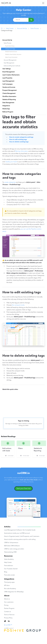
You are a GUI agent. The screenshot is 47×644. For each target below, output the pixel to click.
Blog (6, 572)
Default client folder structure (13, 54)
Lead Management (8, 81)
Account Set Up (22, 29)
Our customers (9, 602)
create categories (10, 182)
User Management (9, 63)
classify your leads (11, 162)
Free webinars (9, 566)
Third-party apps (9, 582)
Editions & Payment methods (12, 66)
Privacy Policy (8, 618)
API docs (7, 586)
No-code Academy (10, 589)
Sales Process (35, 29)
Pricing (6, 605)
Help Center (24, 10)
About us (7, 599)
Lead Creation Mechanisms (11, 75)
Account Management (10, 60)
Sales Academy (9, 559)
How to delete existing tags (19, 142)
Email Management (8, 72)
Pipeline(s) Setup (10, 46)
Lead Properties (7, 78)
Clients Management (9, 93)
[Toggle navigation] (43, 3)
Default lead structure (11, 52)
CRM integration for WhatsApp (14, 592)
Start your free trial (23, 489)
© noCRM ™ (8, 625)
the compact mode (18, 305)
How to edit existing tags (18, 140)
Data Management (8, 103)
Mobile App (6, 109)
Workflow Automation (9, 97)
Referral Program (8, 112)
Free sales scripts (9, 575)
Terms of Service (9, 615)
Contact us (7, 612)
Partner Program (9, 609)
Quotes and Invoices (9, 87)
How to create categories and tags (21, 137)
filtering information (22, 151)
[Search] (31, 20)
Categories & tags (10, 49)
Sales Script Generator (11, 57)
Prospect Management (9, 90)
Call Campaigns (7, 84)
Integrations (6, 106)
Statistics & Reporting (9, 100)
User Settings (6, 69)
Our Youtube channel (11, 569)
